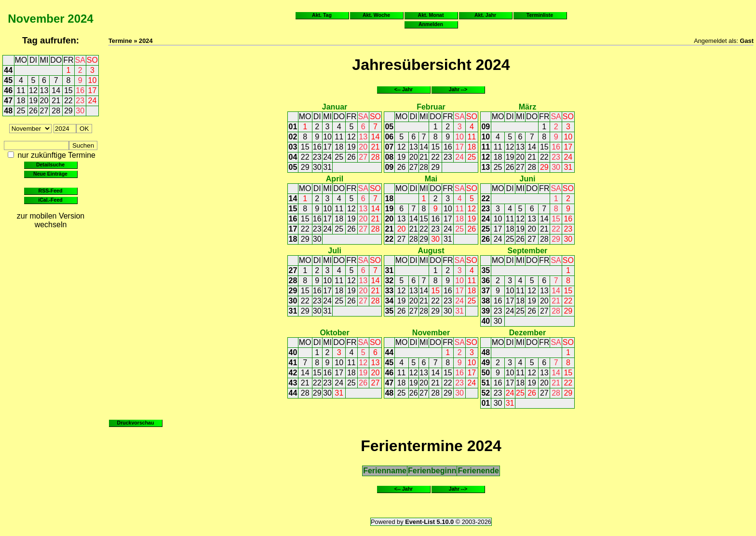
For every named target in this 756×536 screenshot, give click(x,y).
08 (389, 157)
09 (389, 167)
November (36, 19)
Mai (431, 179)
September (528, 251)
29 (68, 111)
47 (8, 101)
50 (486, 373)
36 (486, 281)
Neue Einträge (50, 174)
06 (389, 137)
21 (56, 101)
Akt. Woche (376, 15)
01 (293, 127)
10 (93, 80)
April (335, 179)
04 (293, 157)
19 (33, 101)
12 (33, 90)
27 (44, 111)
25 (21, 111)
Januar (335, 107)
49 (486, 363)
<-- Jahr (404, 89)
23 (80, 101)
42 (293, 373)
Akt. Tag (322, 15)
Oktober (334, 333)
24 (93, 101)
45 (8, 80)
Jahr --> (458, 89)
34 (389, 301)
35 (389, 311)
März (527, 107)
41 (293, 363)
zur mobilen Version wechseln (51, 220)
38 (486, 301)
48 (8, 111)
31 (327, 167)
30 (80, 111)
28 (56, 111)
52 (486, 393)
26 (33, 111)
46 (8, 90)
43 (293, 383)
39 (486, 311)
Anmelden (431, 24)
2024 (80, 19)
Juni (527, 179)
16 (80, 90)
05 (293, 167)
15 (68, 90)
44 (8, 70)
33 (389, 291)
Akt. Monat (431, 15)
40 (486, 321)
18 (21, 101)
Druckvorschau (136, 423)
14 (56, 90)
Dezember (527, 333)
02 (293, 137)
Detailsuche (50, 165)
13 (44, 90)
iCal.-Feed (50, 200)
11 (21, 90)
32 (389, 281)
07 (389, 147)
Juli (335, 251)
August (431, 251)
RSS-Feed (51, 191)
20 (44, 101)
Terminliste (540, 15)
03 (293, 147)
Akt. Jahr (485, 15)
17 (93, 90)
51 (486, 383)
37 (486, 291)
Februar (431, 107)
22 (68, 101)
